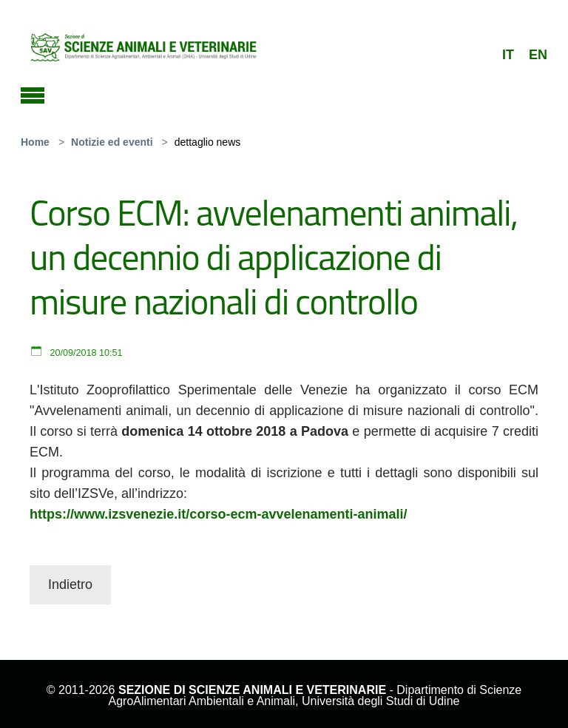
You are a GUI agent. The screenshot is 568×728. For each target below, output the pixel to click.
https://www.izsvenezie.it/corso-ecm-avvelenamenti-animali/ (219, 514)
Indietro (70, 584)
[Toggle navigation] (33, 93)
